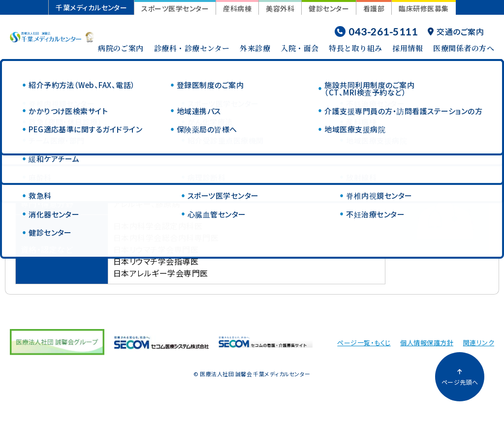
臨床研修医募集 (424, 8)
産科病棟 (237, 8)
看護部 (374, 8)
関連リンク (479, 343)
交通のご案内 (456, 31)
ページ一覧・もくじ (364, 343)
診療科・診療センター (192, 48)
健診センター (329, 8)
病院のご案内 (121, 48)
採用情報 (408, 48)
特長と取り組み (355, 48)
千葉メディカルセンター (91, 7)
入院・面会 (299, 48)
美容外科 (280, 8)
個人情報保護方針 (427, 343)
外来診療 (255, 48)
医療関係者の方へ (464, 48)
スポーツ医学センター (175, 8)
